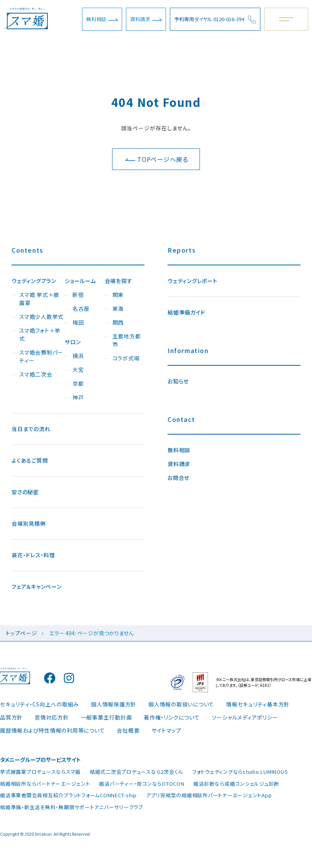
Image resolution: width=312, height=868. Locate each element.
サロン (73, 342)
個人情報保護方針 (114, 704)
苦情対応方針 (52, 717)
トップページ (22, 633)
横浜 (78, 356)
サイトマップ (166, 730)
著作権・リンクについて (172, 717)
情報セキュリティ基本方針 (258, 704)
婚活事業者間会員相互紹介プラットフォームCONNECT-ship (68, 795)
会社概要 (128, 730)
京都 (78, 383)
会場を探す (119, 281)
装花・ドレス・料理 (33, 555)
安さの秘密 (25, 492)
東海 (118, 308)
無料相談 (102, 19)
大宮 (78, 370)
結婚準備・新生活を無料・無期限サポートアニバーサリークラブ (71, 807)
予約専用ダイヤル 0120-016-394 (215, 19)
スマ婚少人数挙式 (41, 317)
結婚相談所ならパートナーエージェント (45, 784)
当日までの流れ (31, 429)
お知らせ (178, 381)
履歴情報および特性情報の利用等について (52, 730)
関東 (118, 295)
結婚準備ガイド (186, 312)
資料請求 (146, 19)
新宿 (78, 295)
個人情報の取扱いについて (181, 704)
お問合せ (179, 478)
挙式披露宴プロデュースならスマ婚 (40, 772)
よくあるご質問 (30, 460)
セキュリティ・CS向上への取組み (39, 704)
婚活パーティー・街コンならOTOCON (142, 784)
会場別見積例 (29, 523)
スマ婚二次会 (36, 374)
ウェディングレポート (193, 281)
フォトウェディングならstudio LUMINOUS (240, 772)
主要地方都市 (127, 340)
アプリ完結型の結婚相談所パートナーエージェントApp (209, 795)
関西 (118, 322)
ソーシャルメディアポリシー (245, 717)
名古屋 (81, 308)
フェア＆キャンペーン (37, 586)
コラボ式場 (126, 358)
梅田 (78, 322)
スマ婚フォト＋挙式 (40, 334)
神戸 (78, 397)
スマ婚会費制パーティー (41, 356)
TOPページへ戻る (157, 159)
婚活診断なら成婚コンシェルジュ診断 (236, 784)
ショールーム (80, 281)
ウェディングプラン (34, 281)
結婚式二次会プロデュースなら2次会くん (136, 772)
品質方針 (11, 717)
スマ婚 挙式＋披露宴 (39, 299)
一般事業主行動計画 (107, 717)
